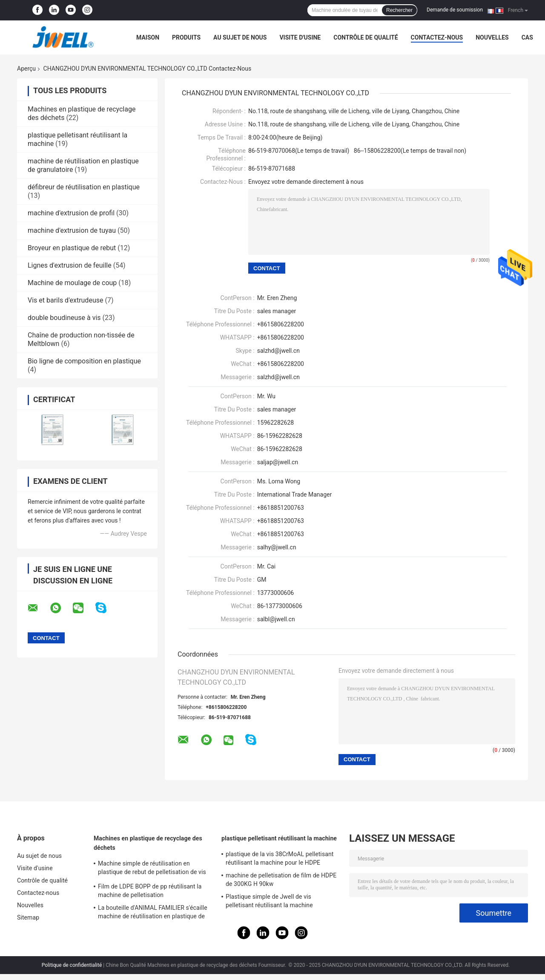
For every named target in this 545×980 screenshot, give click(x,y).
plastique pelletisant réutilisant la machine (279, 838)
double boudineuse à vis (64, 318)
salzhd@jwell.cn (278, 377)
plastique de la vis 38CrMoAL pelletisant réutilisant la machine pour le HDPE (280, 858)
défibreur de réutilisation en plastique (84, 187)
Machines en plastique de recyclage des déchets (148, 843)
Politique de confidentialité (72, 965)
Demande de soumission (455, 10)
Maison (148, 37)
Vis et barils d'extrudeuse (65, 300)
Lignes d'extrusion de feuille (70, 265)
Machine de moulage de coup (72, 283)
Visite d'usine (300, 37)
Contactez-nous (437, 37)
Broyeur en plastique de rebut (72, 248)
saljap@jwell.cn (278, 462)
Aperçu (26, 69)
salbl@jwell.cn (276, 619)
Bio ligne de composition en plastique (84, 361)
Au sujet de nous (240, 37)
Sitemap (28, 917)
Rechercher (399, 10)
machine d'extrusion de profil (71, 213)
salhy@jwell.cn (277, 547)
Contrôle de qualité (366, 37)
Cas (527, 37)
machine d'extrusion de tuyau (72, 230)
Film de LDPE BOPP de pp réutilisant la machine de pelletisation (150, 891)
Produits (186, 37)
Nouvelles (492, 37)
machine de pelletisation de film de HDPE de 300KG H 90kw (281, 880)
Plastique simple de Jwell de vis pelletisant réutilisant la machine (269, 901)
